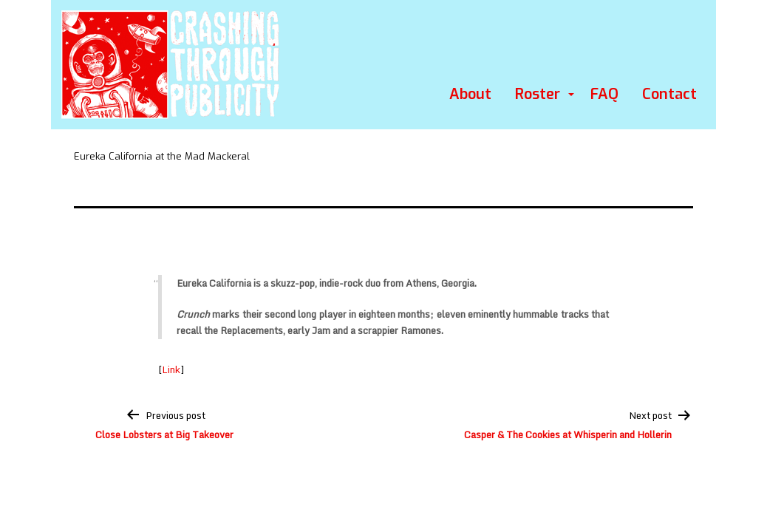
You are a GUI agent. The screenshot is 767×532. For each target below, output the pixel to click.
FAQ (604, 94)
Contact (669, 94)
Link (171, 369)
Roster (538, 94)
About (470, 94)
